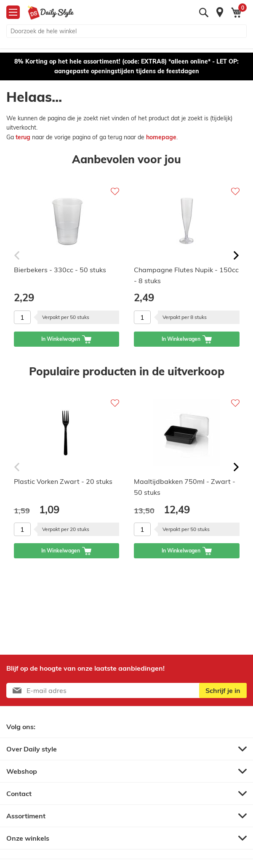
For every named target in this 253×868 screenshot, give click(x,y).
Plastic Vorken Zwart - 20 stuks (63, 481)
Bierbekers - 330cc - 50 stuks (60, 270)
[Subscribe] (223, 690)
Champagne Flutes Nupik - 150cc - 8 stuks (186, 275)
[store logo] (51, 13)
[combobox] (126, 31)
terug (24, 137)
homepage (161, 137)
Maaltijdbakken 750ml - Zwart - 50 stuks (185, 487)
